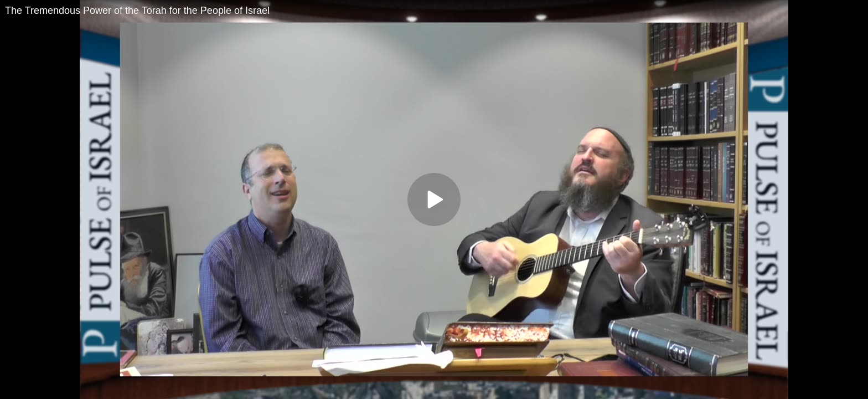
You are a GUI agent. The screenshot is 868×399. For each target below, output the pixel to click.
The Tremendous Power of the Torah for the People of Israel (137, 11)
